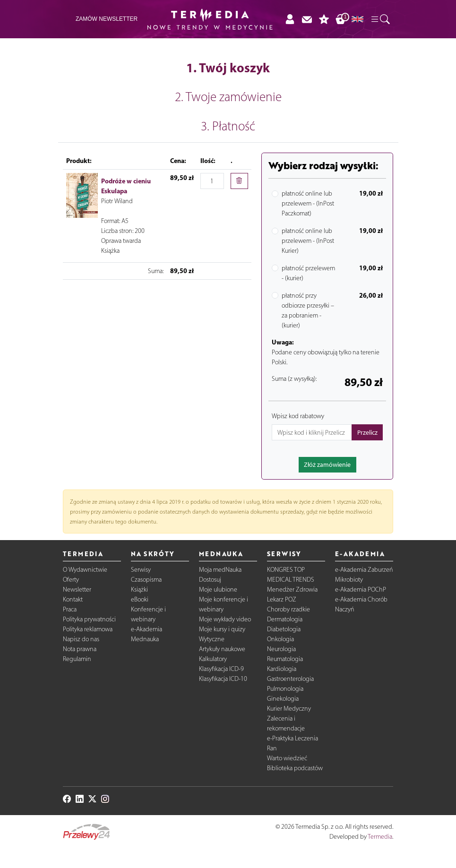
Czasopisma (146, 580)
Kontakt (73, 599)
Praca (70, 609)
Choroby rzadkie (288, 609)
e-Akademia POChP (361, 589)
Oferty (71, 580)
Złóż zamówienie (327, 465)
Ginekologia (283, 699)
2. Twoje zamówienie (228, 97)
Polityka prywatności (89, 619)
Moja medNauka (220, 570)
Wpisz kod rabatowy (298, 416)
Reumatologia (285, 659)
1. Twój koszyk (228, 68)
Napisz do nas (81, 639)
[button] (380, 19)
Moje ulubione (218, 589)
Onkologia (280, 639)
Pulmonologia (285, 689)
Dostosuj (210, 580)
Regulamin (77, 659)
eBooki (140, 599)
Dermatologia (285, 619)
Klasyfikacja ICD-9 (221, 669)
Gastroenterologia (290, 679)
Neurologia (281, 649)
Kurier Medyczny (289, 709)
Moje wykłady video (225, 619)
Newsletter (77, 589)
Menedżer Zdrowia (292, 589)
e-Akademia (146, 629)
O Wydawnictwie (85, 570)
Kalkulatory (213, 659)
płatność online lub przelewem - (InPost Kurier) (308, 241)
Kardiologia (282, 669)
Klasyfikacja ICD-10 (223, 679)
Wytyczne (212, 639)
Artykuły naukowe (222, 649)
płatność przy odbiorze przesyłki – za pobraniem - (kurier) (308, 310)
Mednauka (145, 639)
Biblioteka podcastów (295, 768)
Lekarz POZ (282, 599)
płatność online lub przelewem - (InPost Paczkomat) (308, 203)
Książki (139, 589)
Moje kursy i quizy (222, 629)
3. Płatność (228, 126)
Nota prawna (80, 649)
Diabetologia (284, 629)
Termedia (380, 837)
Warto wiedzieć (287, 758)
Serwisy (141, 570)
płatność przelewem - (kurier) (308, 273)
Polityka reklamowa (88, 629)
